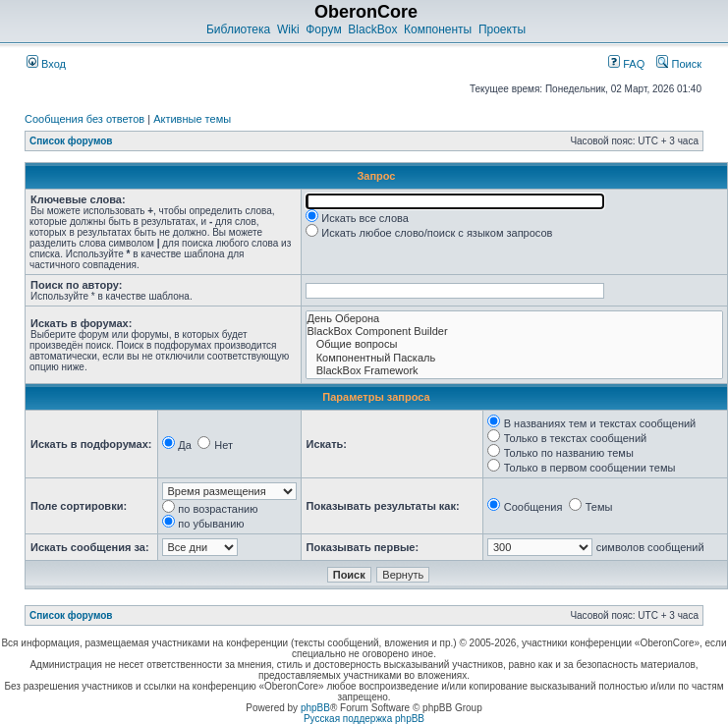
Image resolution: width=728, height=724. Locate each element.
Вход (46, 64)
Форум (323, 29)
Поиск (679, 64)
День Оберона (514, 319)
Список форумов (71, 141)
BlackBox (372, 29)
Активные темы (192, 119)
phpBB (315, 708)
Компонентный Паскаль (514, 358)
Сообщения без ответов (84, 119)
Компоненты (438, 29)
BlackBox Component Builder (514, 332)
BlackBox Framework (514, 371)
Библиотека (238, 29)
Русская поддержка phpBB (364, 719)
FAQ (626, 64)
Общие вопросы (514, 344)
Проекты (502, 29)
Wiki (288, 29)
